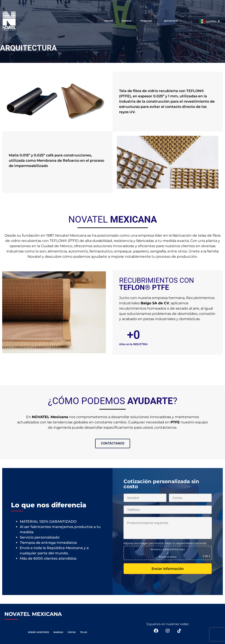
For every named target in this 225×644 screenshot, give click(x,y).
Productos (148, 21)
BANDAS (58, 632)
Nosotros (127, 21)
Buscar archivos (168, 557)
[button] (12, 98)
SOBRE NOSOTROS (38, 632)
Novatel (109, 21)
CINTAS (72, 632)
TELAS (83, 632)
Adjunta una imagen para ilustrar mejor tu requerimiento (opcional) (165, 543)
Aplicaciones (172, 21)
